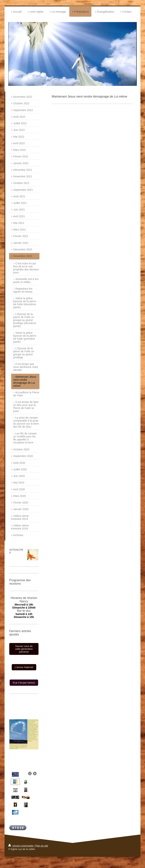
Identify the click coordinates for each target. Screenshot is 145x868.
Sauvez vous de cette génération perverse (24, 649)
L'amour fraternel (24, 667)
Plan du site (42, 846)
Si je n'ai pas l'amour (24, 683)
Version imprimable (21, 846)
